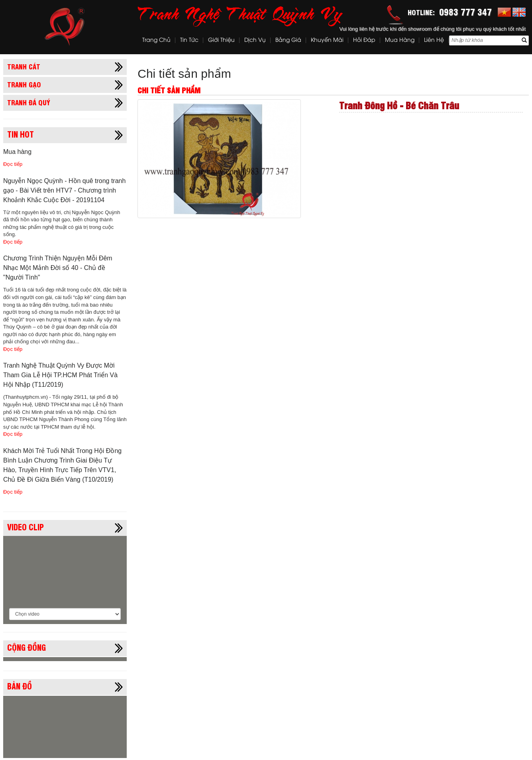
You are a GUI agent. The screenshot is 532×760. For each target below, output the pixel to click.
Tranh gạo (24, 84)
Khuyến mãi (327, 40)
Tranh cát (24, 66)
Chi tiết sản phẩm (184, 74)
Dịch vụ (255, 40)
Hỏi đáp (364, 40)
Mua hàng (400, 40)
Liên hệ (434, 40)
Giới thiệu (221, 40)
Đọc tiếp (13, 164)
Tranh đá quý (29, 102)
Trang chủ (156, 40)
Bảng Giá (288, 40)
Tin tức (189, 40)
